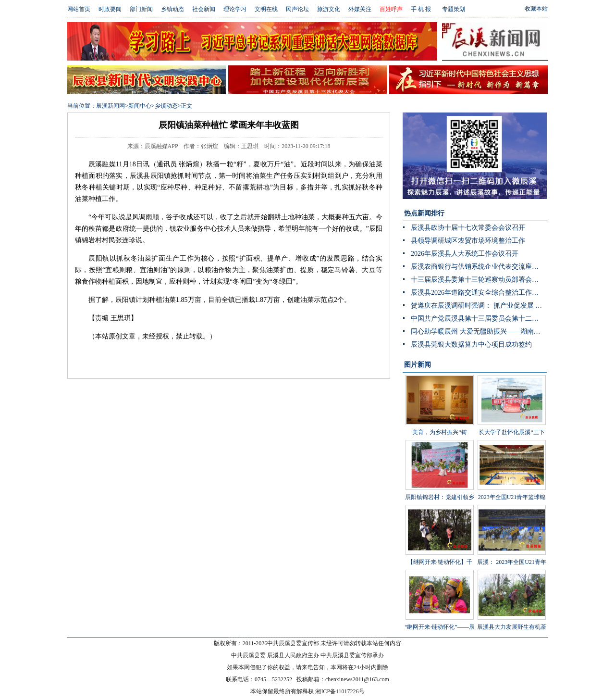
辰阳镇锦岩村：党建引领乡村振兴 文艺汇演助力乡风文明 (440, 485)
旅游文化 (329, 9)
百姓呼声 (391, 9)
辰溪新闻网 (111, 106)
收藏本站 (536, 9)
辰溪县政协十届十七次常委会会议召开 (468, 228)
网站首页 (79, 9)
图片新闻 (418, 365)
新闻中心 (140, 106)
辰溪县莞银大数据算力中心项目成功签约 (471, 344)
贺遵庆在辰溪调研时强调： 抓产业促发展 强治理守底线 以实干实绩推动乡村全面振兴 (479, 306)
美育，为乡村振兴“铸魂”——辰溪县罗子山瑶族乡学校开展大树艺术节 (440, 420)
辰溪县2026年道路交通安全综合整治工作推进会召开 (479, 293)
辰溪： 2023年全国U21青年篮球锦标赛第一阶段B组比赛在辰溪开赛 (512, 550)
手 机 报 (421, 9)
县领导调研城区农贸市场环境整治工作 (468, 241)
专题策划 (454, 9)
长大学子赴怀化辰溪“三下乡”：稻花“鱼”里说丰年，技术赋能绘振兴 (512, 420)
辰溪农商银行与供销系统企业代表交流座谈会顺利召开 (479, 267)
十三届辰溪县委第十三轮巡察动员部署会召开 (478, 280)
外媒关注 (360, 9)
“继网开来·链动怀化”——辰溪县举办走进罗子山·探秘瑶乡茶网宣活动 (440, 614)
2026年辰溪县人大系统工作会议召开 (465, 254)
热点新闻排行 (424, 213)
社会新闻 (204, 9)
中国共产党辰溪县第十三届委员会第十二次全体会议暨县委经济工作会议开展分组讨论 (479, 319)
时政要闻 (110, 9)
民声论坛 (297, 9)
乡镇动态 (172, 9)
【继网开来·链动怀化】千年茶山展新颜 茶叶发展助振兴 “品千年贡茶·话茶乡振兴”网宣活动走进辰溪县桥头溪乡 (439, 564)
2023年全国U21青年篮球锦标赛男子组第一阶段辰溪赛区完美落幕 (512, 485)
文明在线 (266, 9)
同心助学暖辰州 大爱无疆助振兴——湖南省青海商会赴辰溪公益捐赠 (479, 331)
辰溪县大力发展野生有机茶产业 (512, 607)
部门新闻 (141, 9)
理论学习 (235, 9)
